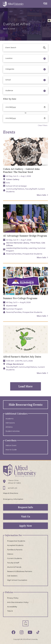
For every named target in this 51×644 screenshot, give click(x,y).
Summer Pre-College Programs (20, 298)
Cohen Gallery (13, 179)
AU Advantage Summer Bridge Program (25, 236)
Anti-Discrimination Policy (18, 602)
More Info (41, 195)
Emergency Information (13, 499)
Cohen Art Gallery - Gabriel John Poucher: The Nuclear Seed (21, 170)
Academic (10, 419)
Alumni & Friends (14, 567)
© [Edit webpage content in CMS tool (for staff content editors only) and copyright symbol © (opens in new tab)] (21, 639)
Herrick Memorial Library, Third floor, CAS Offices (26, 244)
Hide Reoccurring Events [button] (26, 405)
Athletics (9, 427)
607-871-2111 (13, 488)
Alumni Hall (11, 306)
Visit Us (26, 517)
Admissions (10, 423)
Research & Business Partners (20, 571)
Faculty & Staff (13, 563)
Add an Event (11, 445)
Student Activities (13, 431)
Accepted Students (15, 545)
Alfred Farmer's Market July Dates (22, 357)
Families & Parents (15, 550)
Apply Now (26, 526)
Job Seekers (12, 576)
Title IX (10, 611)
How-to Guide (11, 450)
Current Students (14, 558)
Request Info (25, 507)
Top (26, 624)
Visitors (10, 554)
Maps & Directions (11, 493)
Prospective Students (16, 541)
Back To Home (9, 29)
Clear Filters (43, 125)
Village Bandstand (15, 364)
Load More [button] (25, 386)
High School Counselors (17, 580)
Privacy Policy (13, 598)
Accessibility (12, 607)
